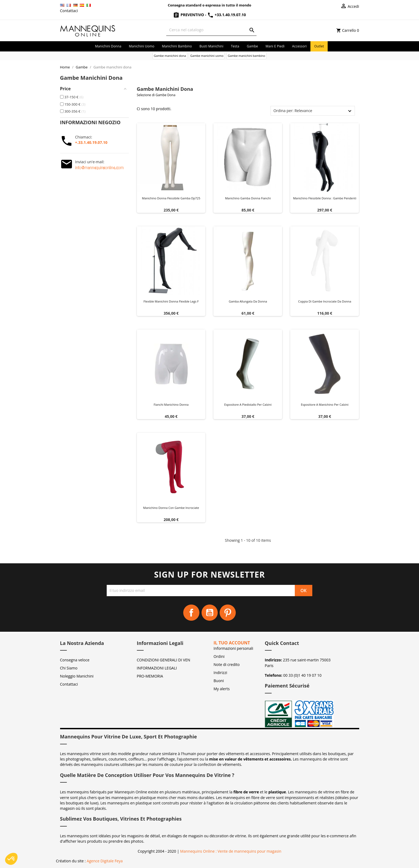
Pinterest (228, 613)
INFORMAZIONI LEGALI (157, 668)
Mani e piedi (275, 46)
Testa (235, 46)
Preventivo (189, 15)
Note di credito (227, 664)
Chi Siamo (69, 668)
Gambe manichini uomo (207, 56)
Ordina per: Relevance (293, 111)
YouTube (210, 613)
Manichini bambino (177, 46)
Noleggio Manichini (77, 676)
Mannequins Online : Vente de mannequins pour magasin (231, 851)
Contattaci (69, 11)
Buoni (219, 681)
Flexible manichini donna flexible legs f (171, 301)
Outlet (319, 46)
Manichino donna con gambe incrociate (171, 508)
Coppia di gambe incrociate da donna (325, 301)
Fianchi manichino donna (171, 405)
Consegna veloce (75, 660)
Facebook (191, 613)
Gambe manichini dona (170, 56)
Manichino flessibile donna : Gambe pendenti (325, 198)
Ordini (219, 656)
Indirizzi (221, 673)
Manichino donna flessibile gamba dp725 (171, 198)
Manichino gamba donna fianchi (248, 198)
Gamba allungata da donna (248, 301)
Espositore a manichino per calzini (325, 405)
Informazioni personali (233, 648)
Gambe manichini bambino (246, 56)
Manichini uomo (142, 46)
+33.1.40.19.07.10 (227, 15)
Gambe (252, 46)
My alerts (222, 689)
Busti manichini (211, 46)
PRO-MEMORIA (150, 676)
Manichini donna (108, 46)
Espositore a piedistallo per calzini (248, 405)
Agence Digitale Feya (105, 861)
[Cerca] (211, 30)
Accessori (299, 46)
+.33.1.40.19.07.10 (91, 142)
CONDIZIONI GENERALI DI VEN (164, 660)
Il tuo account (232, 643)
